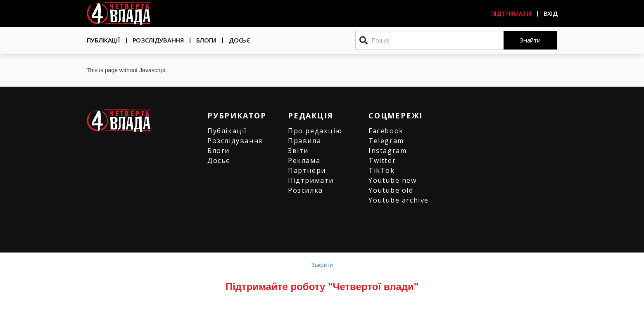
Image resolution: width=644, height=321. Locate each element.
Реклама (304, 160)
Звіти (298, 151)
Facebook (386, 131)
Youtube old (391, 190)
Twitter (382, 160)
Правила (304, 141)
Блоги (207, 40)
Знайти (530, 40)
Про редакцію (315, 131)
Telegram (386, 141)
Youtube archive (399, 200)
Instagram (387, 151)
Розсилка (305, 190)
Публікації (103, 40)
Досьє (240, 40)
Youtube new (393, 180)
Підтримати (511, 13)
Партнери (307, 170)
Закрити (322, 265)
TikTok (382, 170)
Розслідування (158, 40)
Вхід (551, 13)
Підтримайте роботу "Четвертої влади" (322, 287)
